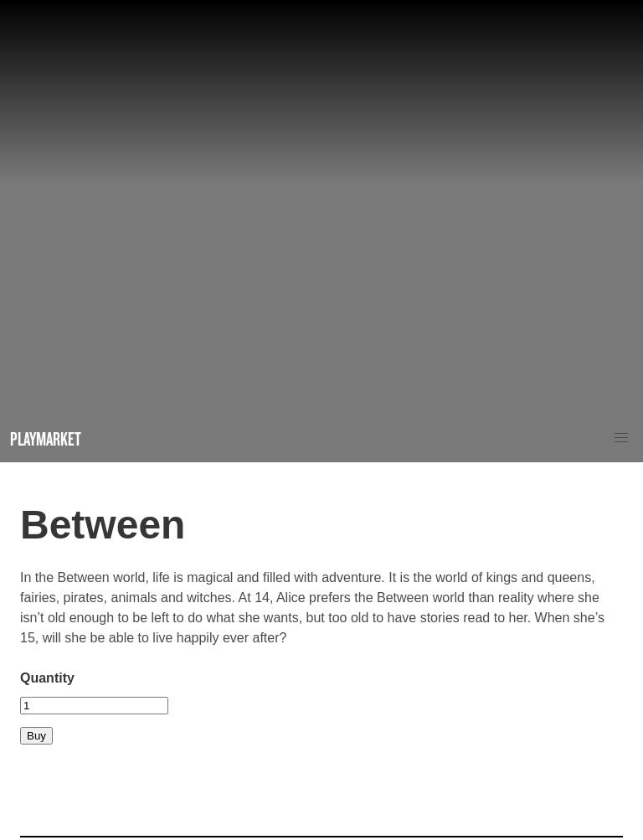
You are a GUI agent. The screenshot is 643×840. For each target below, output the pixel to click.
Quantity (47, 678)
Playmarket (46, 438)
